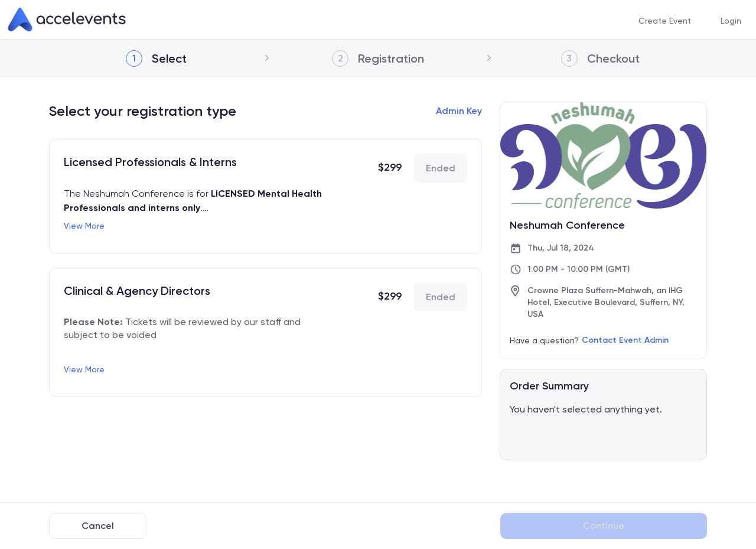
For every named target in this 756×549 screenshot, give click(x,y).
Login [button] (731, 20)
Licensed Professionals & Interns (150, 162)
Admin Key (459, 111)
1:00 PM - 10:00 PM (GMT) (579, 269)
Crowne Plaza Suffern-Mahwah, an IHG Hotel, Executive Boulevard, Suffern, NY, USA (606, 302)
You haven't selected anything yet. (586, 409)
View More (84, 226)
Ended (441, 168)
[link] (67, 20)
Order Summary (549, 386)
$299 (390, 167)
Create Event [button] (665, 20)
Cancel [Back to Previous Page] (98, 526)
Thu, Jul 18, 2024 (561, 248)
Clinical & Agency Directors (137, 291)
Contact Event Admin (625, 340)
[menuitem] (665, 20)
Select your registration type (143, 111)
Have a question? (544, 340)
